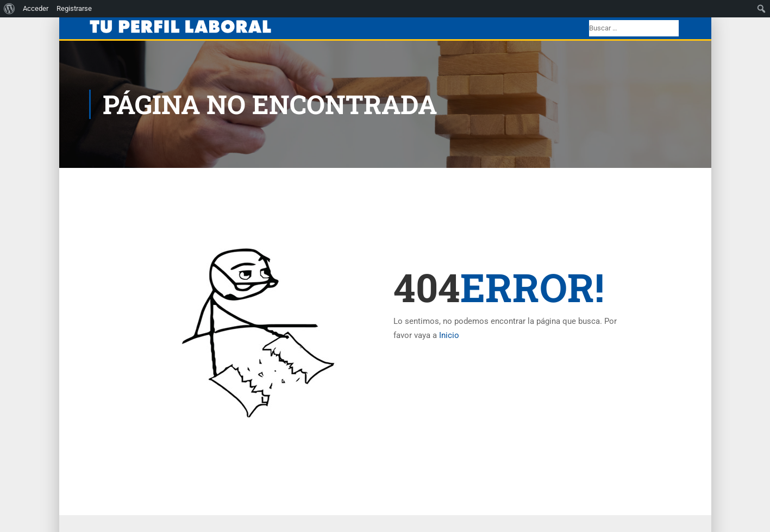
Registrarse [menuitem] (74, 8)
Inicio (449, 335)
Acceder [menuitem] (36, 8)
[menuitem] (10, 9)
